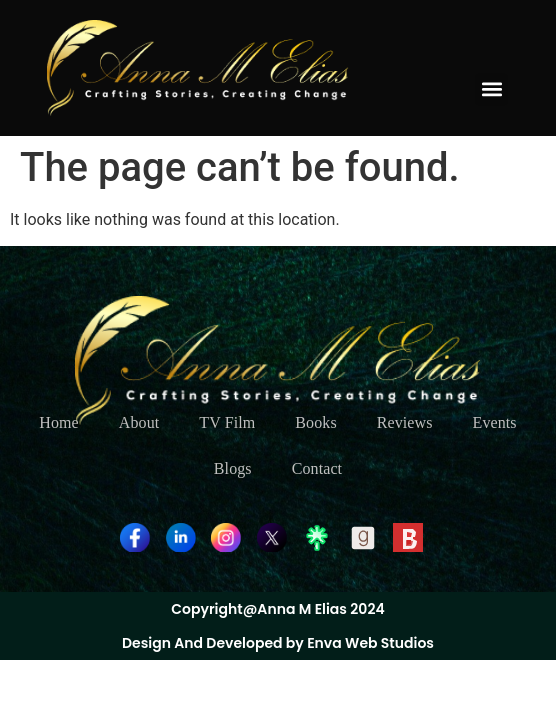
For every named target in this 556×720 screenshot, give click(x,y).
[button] (491, 89)
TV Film (227, 422)
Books (315, 422)
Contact (317, 468)
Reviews (405, 422)
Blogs (233, 468)
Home (59, 422)
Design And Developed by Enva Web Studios (278, 643)
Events (495, 422)
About (139, 422)
